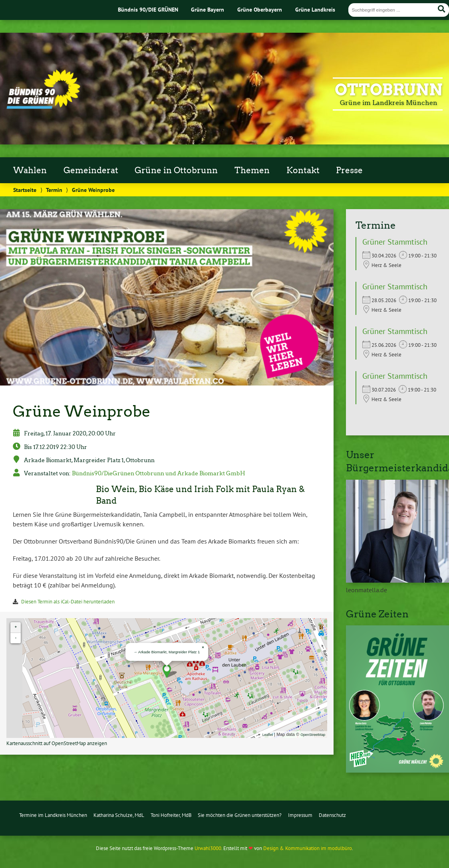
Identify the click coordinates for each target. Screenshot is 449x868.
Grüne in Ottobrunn (176, 170)
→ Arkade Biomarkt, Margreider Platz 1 (167, 652)
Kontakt (303, 170)
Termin (54, 190)
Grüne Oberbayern (260, 9)
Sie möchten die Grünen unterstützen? (240, 815)
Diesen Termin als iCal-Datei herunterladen (68, 602)
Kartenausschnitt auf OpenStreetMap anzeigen (57, 743)
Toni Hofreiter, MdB (171, 815)
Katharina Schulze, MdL (119, 815)
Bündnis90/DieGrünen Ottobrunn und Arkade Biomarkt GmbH (159, 473)
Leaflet (268, 735)
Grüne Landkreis (315, 9)
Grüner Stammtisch (395, 242)
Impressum (300, 815)
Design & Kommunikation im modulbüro (308, 848)
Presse (349, 170)
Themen (252, 170)
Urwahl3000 (208, 848)
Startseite (25, 190)
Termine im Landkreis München (53, 815)
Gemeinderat (91, 170)
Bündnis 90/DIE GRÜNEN (148, 9)
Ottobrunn (389, 90)
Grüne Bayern (208, 9)
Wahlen (30, 170)
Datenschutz (332, 815)
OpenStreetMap (313, 735)
